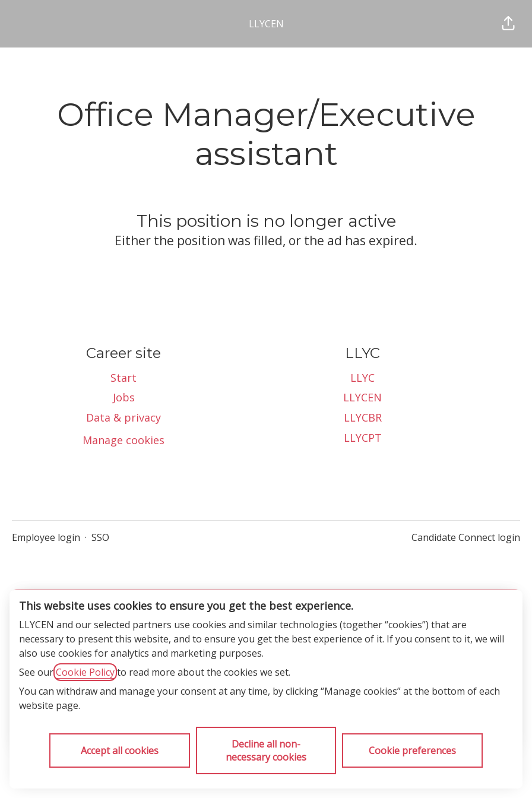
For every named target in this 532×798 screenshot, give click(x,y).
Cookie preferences (412, 750)
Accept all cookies (120, 750)
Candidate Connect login (466, 537)
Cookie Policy (85, 672)
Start (123, 378)
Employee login (46, 537)
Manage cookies (123, 440)
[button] (508, 24)
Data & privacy (123, 417)
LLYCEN (266, 24)
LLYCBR (363, 417)
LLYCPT (363, 438)
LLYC (362, 378)
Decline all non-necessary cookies (266, 750)
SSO (100, 537)
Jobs (124, 397)
